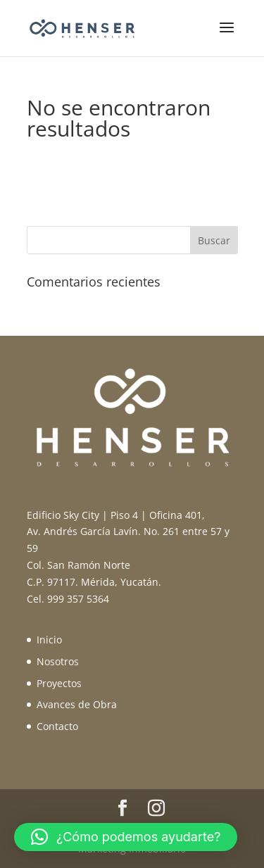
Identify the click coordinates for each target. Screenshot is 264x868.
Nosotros (58, 661)
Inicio (49, 640)
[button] (126, 837)
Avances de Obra (77, 704)
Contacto (57, 726)
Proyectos (59, 683)
